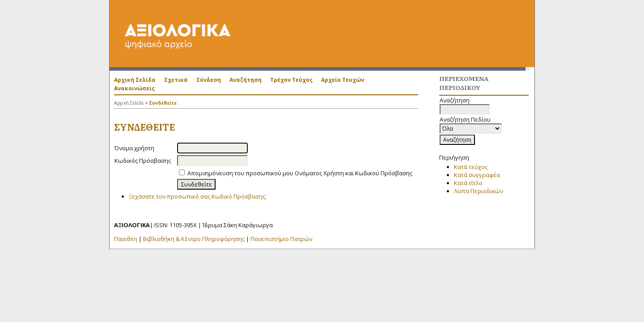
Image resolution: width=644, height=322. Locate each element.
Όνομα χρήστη (134, 148)
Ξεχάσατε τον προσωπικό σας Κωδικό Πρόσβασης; (198, 196)
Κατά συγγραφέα (477, 175)
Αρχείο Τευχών (343, 80)
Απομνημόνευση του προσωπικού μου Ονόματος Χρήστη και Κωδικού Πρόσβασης (300, 173)
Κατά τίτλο (468, 183)
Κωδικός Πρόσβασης (143, 161)
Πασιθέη (126, 239)
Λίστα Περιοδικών (479, 191)
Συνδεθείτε (163, 103)
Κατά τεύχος (471, 167)
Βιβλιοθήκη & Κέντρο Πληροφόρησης (194, 239)
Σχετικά (176, 80)
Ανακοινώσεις (134, 88)
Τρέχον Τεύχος (291, 80)
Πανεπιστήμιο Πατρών (281, 239)
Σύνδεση (209, 80)
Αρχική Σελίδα (135, 80)
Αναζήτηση (246, 80)
